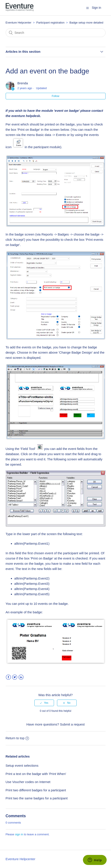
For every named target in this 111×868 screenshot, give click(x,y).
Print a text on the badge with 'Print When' (36, 774)
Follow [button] (56, 96)
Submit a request (72, 724)
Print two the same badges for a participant (37, 798)
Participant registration (51, 23)
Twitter (15, 677)
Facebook (8, 677)
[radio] (44, 703)
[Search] (56, 33)
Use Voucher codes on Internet (28, 782)
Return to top (17, 738)
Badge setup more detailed (86, 23)
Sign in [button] (97, 8)
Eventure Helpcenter (19, 23)
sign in (19, 834)
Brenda (23, 83)
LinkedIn (21, 677)
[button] (87, 8)
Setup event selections (22, 765)
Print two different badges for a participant (36, 790)
